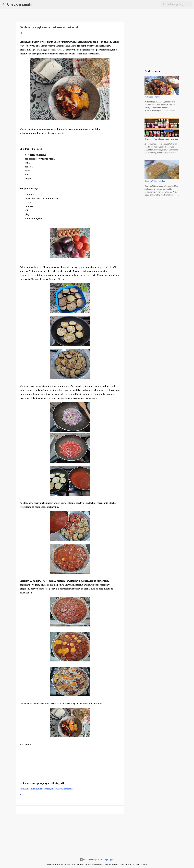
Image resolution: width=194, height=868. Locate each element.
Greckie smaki (20, 4)
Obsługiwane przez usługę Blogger (97, 859)
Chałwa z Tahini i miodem (155, 181)
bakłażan (25, 789)
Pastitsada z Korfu (152, 97)
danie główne (37, 789)
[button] (21, 33)
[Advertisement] (70, 835)
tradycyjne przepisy (64, 789)
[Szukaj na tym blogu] (179, 4)
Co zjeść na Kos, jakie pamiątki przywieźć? (161, 139)
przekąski (49, 789)
